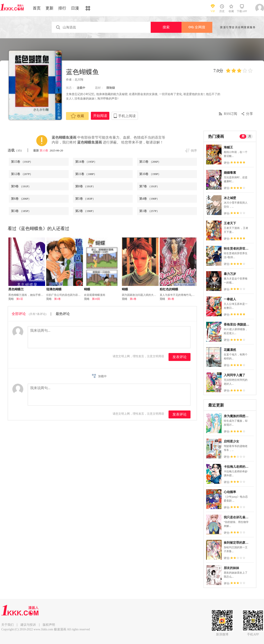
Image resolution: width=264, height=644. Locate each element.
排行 (62, 8)
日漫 (75, 8)
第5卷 (85, 199)
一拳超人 (230, 299)
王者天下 (230, 223)
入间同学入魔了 (235, 375)
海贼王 (228, 147)
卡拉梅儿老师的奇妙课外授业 (244, 467)
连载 (16, 150)
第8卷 (85, 186)
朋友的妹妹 (231, 568)
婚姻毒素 (230, 173)
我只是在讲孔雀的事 (238, 517)
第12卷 (22, 174)
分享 (249, 114)
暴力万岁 (230, 274)
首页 (37, 8)
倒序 (194, 151)
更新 (49, 8)
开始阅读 (100, 116)
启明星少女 (231, 441)
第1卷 (149, 211)
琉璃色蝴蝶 (54, 289)
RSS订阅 (231, 114)
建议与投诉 (28, 625)
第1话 (20, 299)
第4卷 (149, 199)
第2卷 (85, 211)
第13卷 (150, 162)
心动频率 (230, 492)
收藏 (77, 116)
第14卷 (86, 162)
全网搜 (197, 27)
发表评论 (180, 357)
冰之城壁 (230, 198)
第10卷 (150, 174)
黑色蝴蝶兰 (16, 289)
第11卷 (86, 174)
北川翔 (79, 80)
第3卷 (21, 211)
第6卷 (21, 199)
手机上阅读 (127, 116)
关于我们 (7, 625)
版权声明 (49, 625)
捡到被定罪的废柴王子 (239, 543)
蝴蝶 (87, 289)
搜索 (166, 27)
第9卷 (21, 186)
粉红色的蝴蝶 (169, 289)
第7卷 (149, 186)
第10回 (96, 299)
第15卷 (44, 150)
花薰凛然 (230, 350)
